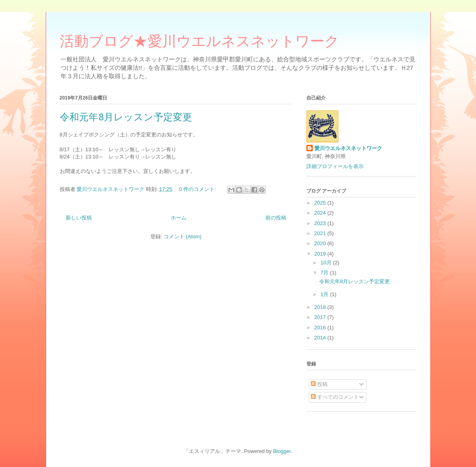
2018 (321, 307)
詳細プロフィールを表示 (335, 166)
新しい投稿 (79, 218)
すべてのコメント (335, 397)
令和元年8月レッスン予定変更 (126, 117)
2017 (321, 317)
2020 (321, 243)
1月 (325, 294)
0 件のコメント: (198, 189)
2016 (321, 328)
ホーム (179, 218)
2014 (321, 338)
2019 (321, 254)
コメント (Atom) (183, 237)
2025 (321, 203)
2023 (321, 223)
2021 (321, 233)
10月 (327, 263)
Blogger (282, 451)
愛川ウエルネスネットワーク (348, 148)
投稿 (319, 384)
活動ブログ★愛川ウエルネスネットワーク (200, 43)
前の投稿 (276, 218)
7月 (325, 273)
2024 (321, 213)
